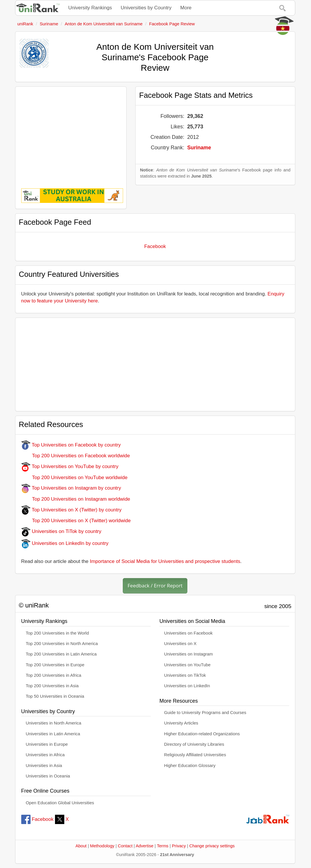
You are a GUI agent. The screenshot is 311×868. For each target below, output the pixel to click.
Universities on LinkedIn (187, 686)
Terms (163, 846)
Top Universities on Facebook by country (71, 445)
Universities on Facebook (188, 633)
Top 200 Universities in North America (62, 644)
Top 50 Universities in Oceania (55, 696)
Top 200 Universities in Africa (54, 675)
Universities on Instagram (189, 654)
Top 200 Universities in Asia (52, 686)
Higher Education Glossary (190, 766)
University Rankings (90, 8)
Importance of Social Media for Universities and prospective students (165, 561)
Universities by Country (146, 8)
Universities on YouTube (187, 665)
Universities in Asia (44, 766)
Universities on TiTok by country (61, 531)
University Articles (181, 723)
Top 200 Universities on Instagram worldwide (76, 499)
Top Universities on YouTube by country (70, 466)
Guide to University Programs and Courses (205, 713)
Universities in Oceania (48, 776)
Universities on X (180, 644)
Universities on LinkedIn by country (65, 543)
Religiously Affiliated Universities (195, 755)
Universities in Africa (45, 755)
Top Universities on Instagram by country (71, 488)
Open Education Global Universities (60, 803)
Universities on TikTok (185, 675)
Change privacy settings (212, 846)
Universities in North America (54, 723)
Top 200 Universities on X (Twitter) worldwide (76, 521)
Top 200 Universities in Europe (55, 665)
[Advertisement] (71, 133)
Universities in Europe (47, 744)
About (81, 846)
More (186, 8)
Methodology (102, 846)
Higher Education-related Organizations (202, 734)
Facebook (155, 246)
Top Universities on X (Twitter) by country (71, 510)
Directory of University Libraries (194, 744)
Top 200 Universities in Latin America (61, 654)
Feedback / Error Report (155, 586)
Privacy (179, 846)
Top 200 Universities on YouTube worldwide (74, 478)
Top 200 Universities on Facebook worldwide (76, 456)
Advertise (145, 846)
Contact (125, 846)
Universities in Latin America (53, 734)
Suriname (199, 148)
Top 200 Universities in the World (57, 633)
